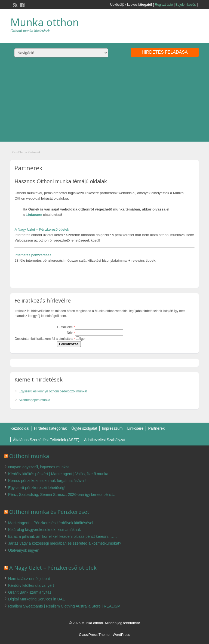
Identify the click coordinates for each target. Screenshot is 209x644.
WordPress (121, 635)
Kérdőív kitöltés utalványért (31, 585)
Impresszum (112, 428)
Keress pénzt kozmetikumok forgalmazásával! (47, 481)
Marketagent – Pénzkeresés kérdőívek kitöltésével (51, 523)
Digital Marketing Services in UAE (37, 599)
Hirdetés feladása (165, 52)
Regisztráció (164, 5)
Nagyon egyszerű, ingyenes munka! (39, 467)
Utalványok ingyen (24, 550)
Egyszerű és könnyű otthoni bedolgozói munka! (53, 391)
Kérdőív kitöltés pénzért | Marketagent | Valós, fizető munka (58, 474)
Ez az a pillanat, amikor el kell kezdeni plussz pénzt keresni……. (62, 536)
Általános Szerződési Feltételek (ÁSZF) (46, 440)
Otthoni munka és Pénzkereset (49, 512)
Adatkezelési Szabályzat (105, 440)
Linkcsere (34, 215)
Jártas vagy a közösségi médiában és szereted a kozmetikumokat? (65, 543)
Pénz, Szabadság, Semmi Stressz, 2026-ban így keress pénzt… (62, 495)
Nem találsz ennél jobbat (29, 579)
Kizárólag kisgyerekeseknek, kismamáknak (44, 530)
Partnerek (156, 428)
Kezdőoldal (20, 428)
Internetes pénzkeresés (33, 255)
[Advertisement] (104, 103)
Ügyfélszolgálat (84, 428)
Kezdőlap (18, 152)
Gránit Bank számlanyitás (30, 592)
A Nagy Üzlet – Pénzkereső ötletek (42, 229)
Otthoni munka (29, 456)
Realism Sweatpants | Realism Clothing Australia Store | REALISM (64, 606)
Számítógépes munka (34, 400)
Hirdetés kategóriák (50, 428)
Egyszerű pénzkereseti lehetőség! (37, 488)
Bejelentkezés (186, 5)
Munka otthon (45, 22)
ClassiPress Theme (94, 635)
